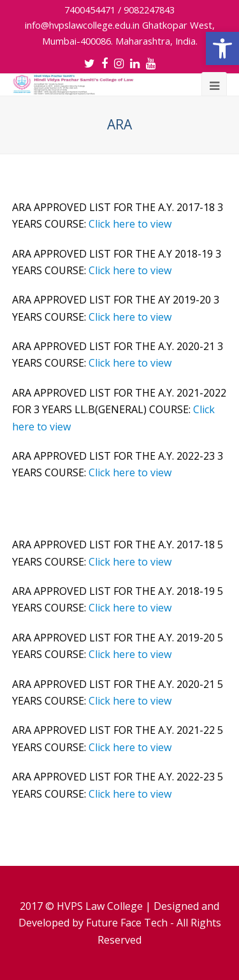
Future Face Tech (127, 923)
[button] (222, 48)
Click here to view (130, 224)
